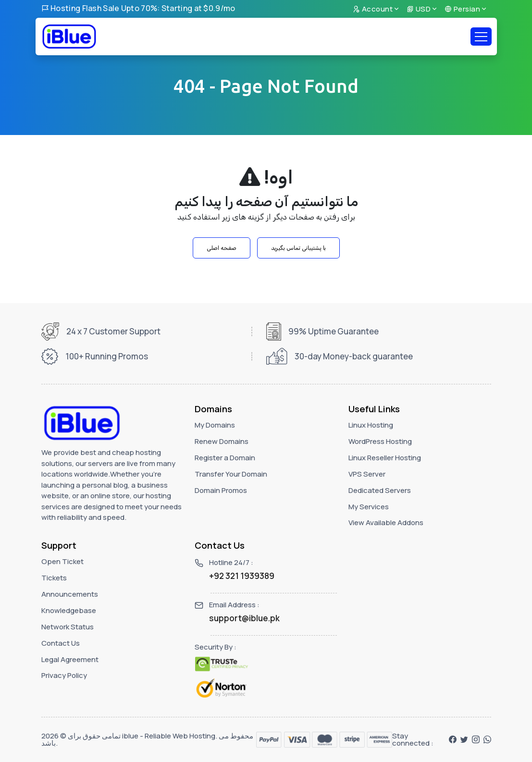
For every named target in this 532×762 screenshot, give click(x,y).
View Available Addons (386, 522)
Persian (463, 9)
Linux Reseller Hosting (385, 458)
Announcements (70, 594)
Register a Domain (225, 458)
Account (373, 9)
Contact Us (61, 643)
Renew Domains (222, 441)
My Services (369, 507)
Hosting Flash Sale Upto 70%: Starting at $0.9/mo (138, 8)
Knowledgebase (69, 610)
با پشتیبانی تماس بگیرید (298, 248)
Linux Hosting (371, 425)
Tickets (54, 578)
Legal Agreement (70, 659)
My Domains (215, 425)
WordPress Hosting (380, 441)
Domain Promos (221, 490)
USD (419, 9)
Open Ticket (62, 561)
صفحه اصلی (222, 248)
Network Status (68, 627)
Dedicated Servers (380, 490)
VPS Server (367, 474)
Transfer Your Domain (231, 474)
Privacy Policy (64, 675)
